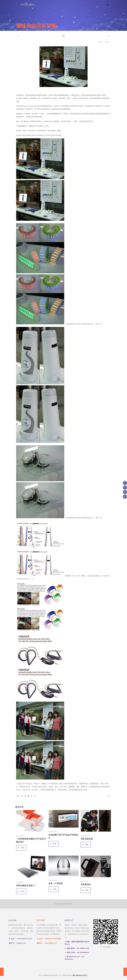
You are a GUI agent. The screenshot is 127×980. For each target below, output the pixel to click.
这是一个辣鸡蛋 (56, 883)
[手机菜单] (108, 5)
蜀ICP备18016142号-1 (80, 975)
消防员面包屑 (87, 839)
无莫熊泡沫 (86, 884)
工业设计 (20, 784)
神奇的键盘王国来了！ (26, 886)
